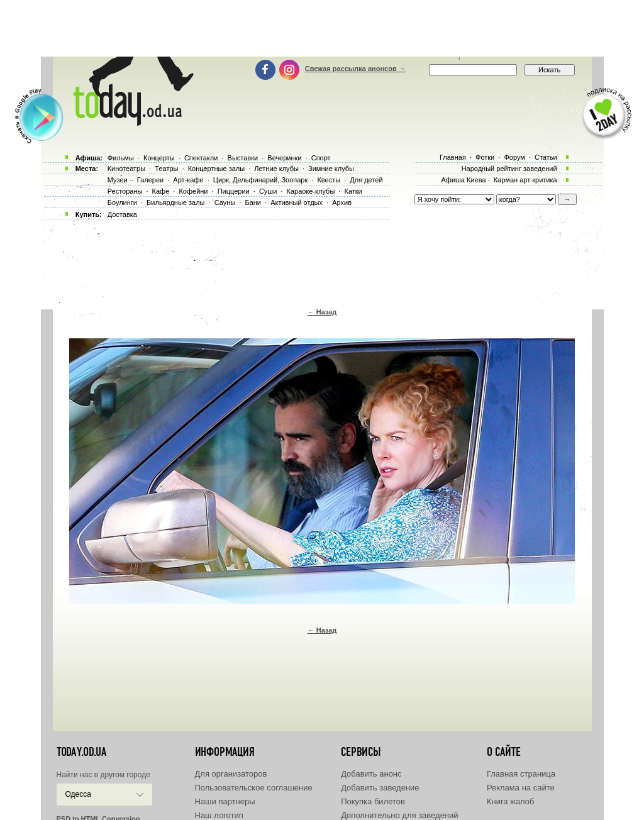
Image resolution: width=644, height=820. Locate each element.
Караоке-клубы (311, 191)
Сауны (225, 202)
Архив (342, 202)
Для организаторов (231, 774)
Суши (268, 191)
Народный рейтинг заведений (509, 169)
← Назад (322, 312)
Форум (514, 157)
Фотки (485, 157)
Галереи (150, 180)
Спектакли (201, 158)
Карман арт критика (525, 180)
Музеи (118, 180)
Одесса (78, 794)
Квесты (329, 180)
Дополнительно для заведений (399, 815)
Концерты (159, 158)
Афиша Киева (463, 180)
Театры (166, 169)
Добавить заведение (380, 788)
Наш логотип (219, 815)
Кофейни (193, 191)
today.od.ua (81, 752)
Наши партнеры (225, 801)
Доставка (122, 214)
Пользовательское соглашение (254, 788)
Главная (453, 157)
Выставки (243, 158)
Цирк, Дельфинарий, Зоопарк (260, 180)
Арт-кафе (188, 180)
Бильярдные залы (175, 202)
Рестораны (125, 191)
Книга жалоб (511, 801)
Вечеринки (284, 158)
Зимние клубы (331, 169)
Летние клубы (276, 169)
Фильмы (121, 158)
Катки (353, 191)
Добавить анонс (371, 774)
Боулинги (122, 202)
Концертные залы (216, 169)
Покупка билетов (373, 801)
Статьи (546, 157)
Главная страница (521, 774)
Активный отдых (297, 202)
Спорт (321, 158)
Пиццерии (234, 191)
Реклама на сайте (521, 788)
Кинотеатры (126, 169)
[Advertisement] (322, 28)
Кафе (161, 191)
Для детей (366, 180)
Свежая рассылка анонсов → (355, 69)
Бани (253, 202)
